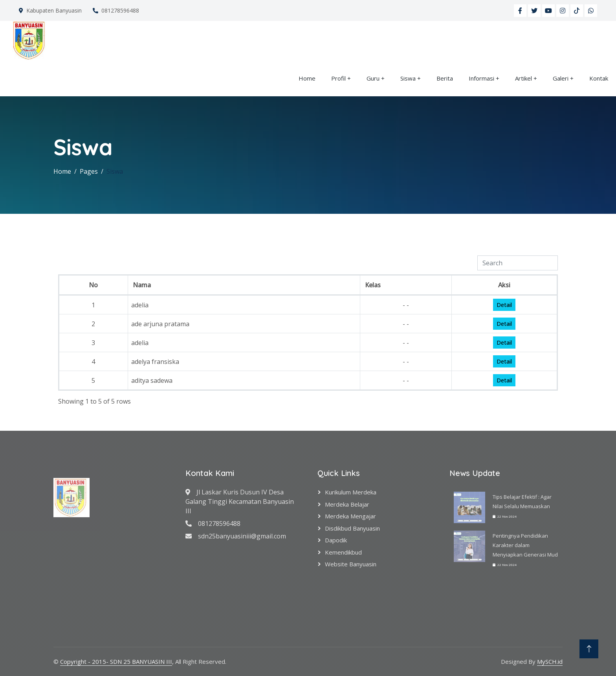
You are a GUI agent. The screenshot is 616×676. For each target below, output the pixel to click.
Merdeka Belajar (347, 504)
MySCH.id (550, 661)
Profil (338, 78)
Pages (89, 171)
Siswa (408, 78)
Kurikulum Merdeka (351, 492)
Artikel (523, 78)
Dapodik (336, 540)
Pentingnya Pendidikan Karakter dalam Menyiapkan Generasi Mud (525, 545)
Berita (445, 78)
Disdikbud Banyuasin (352, 528)
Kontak (599, 78)
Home (307, 78)
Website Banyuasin (351, 564)
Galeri (561, 78)
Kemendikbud (343, 552)
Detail (504, 305)
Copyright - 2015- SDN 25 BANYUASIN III (116, 661)
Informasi (481, 78)
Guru (373, 78)
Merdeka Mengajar (350, 516)
